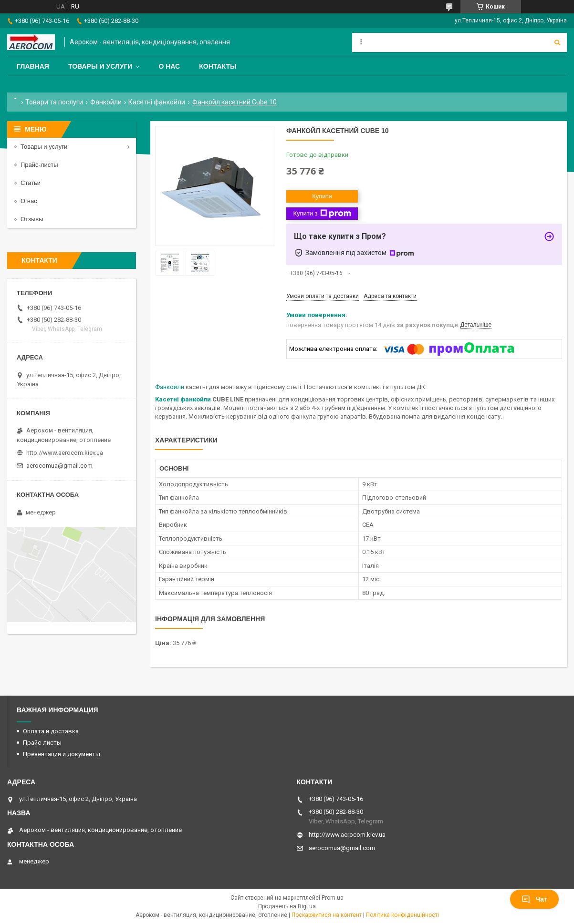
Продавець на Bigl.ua (287, 906)
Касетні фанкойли (157, 102)
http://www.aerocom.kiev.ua (65, 453)
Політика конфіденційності (402, 915)
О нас (169, 66)
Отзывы (32, 219)
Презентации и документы (62, 754)
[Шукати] (557, 42)
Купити (322, 196)
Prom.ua (333, 898)
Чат (534, 899)
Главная (33, 66)
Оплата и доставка (51, 731)
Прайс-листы (39, 165)
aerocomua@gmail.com (59, 466)
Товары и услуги (100, 66)
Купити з (322, 214)
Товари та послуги (54, 102)
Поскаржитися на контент (327, 915)
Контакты (218, 66)
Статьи (31, 183)
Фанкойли (106, 102)
